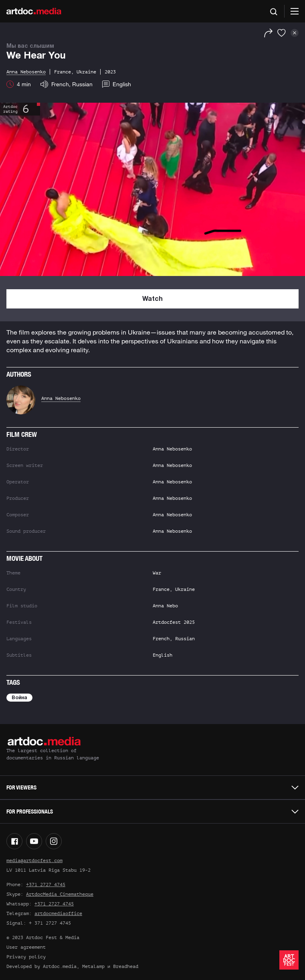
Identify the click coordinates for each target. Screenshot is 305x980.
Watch (152, 299)
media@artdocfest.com (34, 860)
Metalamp (93, 966)
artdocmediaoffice (58, 913)
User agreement (26, 947)
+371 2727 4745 (46, 885)
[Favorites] (282, 33)
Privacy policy (26, 957)
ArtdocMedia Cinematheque (60, 894)
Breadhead (126, 966)
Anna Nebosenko (61, 398)
